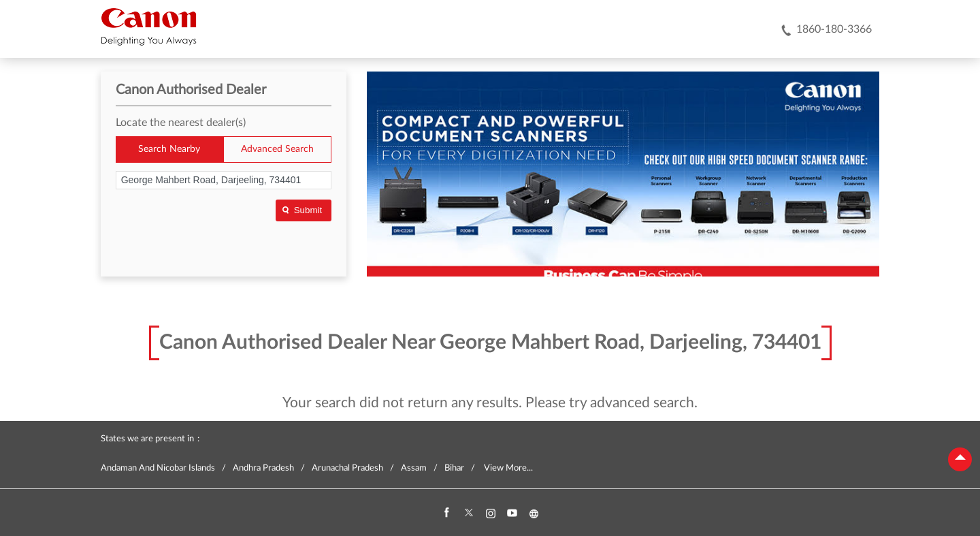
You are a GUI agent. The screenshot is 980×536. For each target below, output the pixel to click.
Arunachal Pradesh (347, 468)
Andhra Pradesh (263, 468)
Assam (414, 468)
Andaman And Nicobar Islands (158, 468)
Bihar (454, 468)
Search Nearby (169, 149)
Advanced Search (277, 149)
